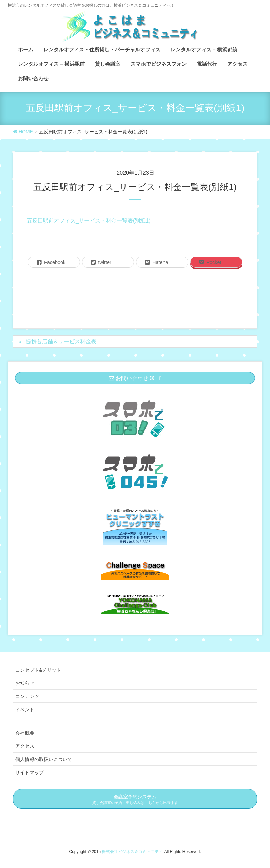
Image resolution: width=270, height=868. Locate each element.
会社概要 (25, 733)
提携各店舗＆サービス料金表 (61, 342)
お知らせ (25, 683)
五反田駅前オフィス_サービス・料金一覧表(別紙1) (89, 221)
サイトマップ (30, 772)
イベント (25, 710)
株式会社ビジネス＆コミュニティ (133, 852)
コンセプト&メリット (38, 670)
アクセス (25, 746)
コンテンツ (27, 696)
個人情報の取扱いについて (44, 759)
